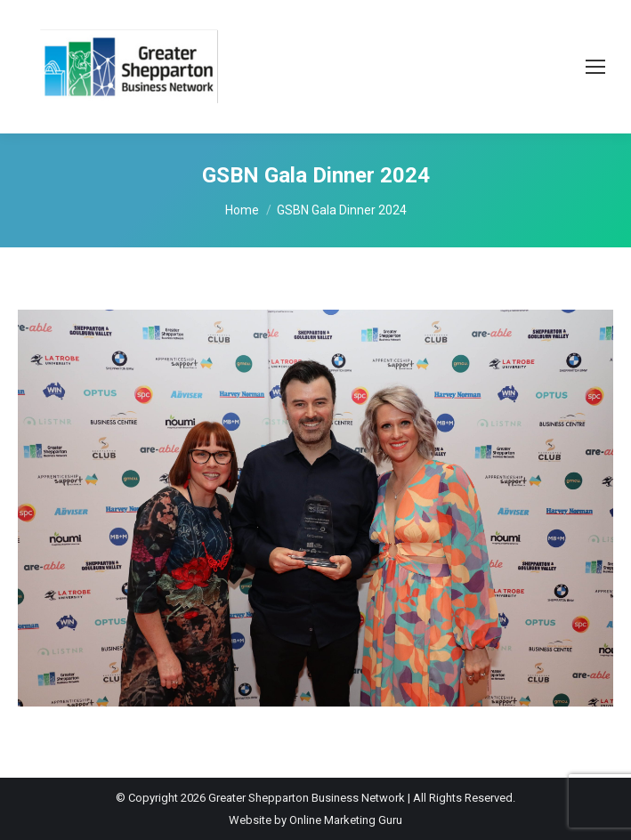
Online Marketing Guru (346, 820)
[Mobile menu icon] (595, 67)
